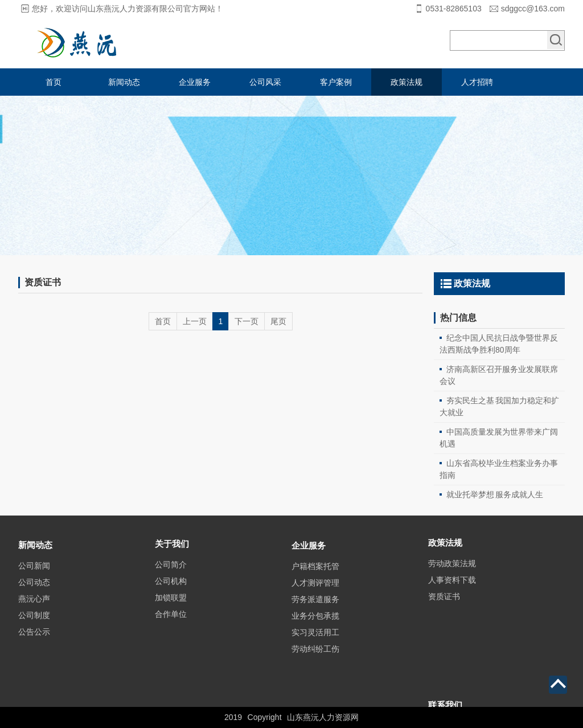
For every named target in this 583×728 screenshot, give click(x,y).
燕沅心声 (34, 632)
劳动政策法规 (452, 586)
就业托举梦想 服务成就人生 (495, 494)
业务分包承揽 (315, 655)
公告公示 (34, 665)
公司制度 (34, 649)
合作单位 (171, 642)
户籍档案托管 (315, 606)
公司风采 (265, 82)
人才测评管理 (315, 622)
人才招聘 (477, 82)
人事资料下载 (452, 603)
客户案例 (336, 82)
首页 (54, 82)
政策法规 (407, 82)
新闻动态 (124, 82)
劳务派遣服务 (315, 639)
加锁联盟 (171, 625)
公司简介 (171, 592)
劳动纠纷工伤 (315, 688)
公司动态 (34, 616)
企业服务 (195, 82)
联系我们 (54, 109)
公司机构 (171, 609)
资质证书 (444, 619)
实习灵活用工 (315, 672)
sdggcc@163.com (533, 9)
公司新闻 (34, 599)
